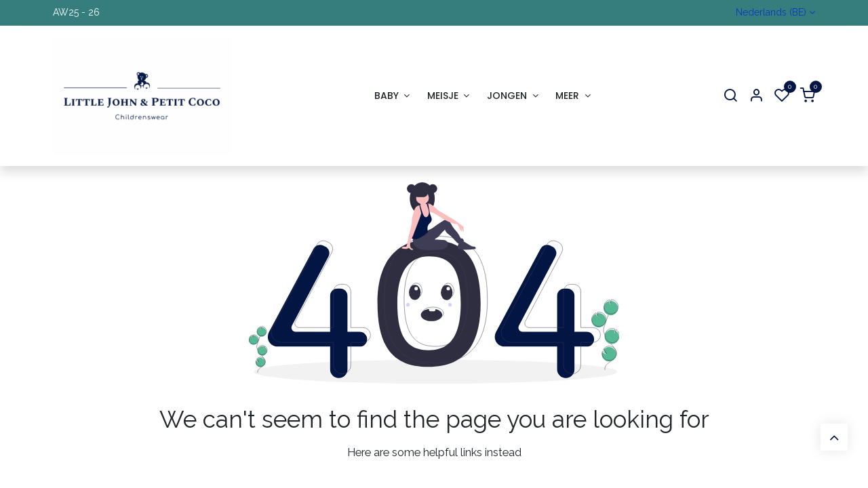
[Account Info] (756, 96)
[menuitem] (392, 96)
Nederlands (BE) (771, 12)
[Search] (730, 96)
